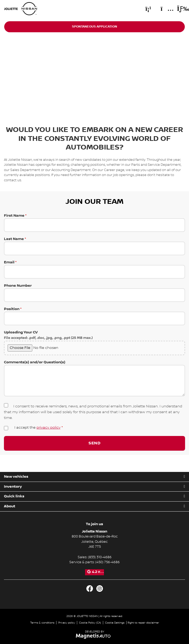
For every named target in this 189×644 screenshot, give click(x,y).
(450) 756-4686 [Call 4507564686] (107, 562)
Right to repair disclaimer (143, 623)
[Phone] (148, 9)
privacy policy (48, 428)
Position (94, 316)
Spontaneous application (94, 27)
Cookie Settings (115, 623)
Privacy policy (67, 623)
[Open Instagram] (100, 589)
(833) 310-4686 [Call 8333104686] (100, 557)
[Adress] (165, 9)
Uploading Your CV (94, 343)
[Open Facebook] (90, 589)
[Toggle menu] (179, 9)
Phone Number (94, 293)
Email (94, 269)
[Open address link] (95, 542)
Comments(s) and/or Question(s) (94, 379)
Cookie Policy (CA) (90, 623)
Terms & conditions (42, 623)
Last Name (94, 246)
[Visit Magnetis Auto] (95, 636)
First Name (94, 223)
